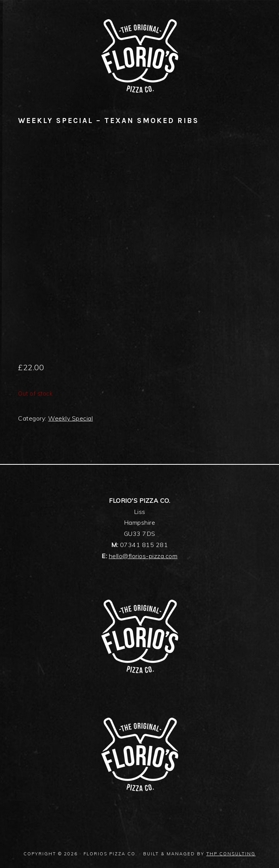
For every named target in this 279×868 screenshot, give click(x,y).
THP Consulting (231, 854)
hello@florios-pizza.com (143, 556)
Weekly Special (70, 418)
